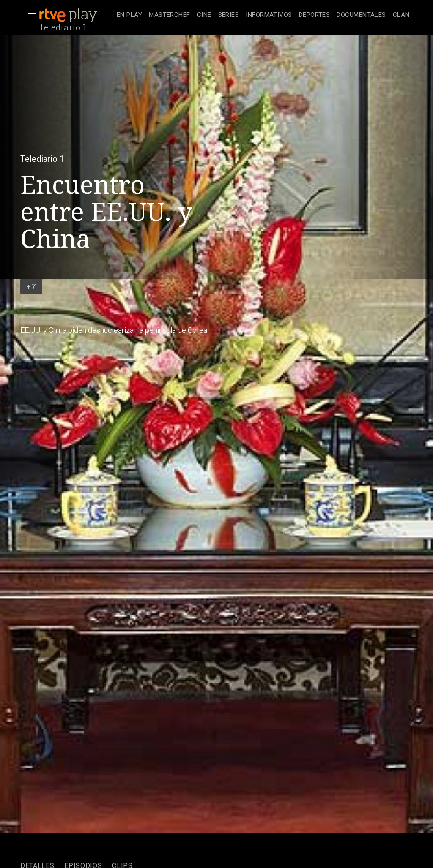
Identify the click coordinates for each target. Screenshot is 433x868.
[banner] (76, 15)
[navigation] (263, 15)
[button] (30, 16)
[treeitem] (129, 15)
